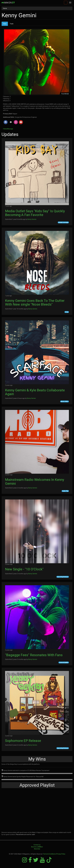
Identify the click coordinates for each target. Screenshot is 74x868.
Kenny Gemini (32, 219)
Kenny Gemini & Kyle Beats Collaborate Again (35, 392)
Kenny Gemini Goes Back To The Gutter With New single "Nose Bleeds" (35, 302)
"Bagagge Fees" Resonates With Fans (34, 655)
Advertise (37, 849)
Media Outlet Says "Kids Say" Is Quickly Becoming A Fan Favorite (35, 213)
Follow (5, 129)
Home (5, 8)
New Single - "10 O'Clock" (24, 569)
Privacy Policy (61, 854)
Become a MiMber (37, 847)
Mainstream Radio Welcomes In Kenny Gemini (35, 481)
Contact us (37, 845)
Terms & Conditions (49, 854)
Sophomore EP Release (23, 741)
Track (12, 24)
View (6, 24)
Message (10, 129)
